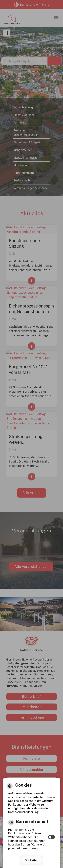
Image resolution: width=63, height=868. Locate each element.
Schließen (32, 860)
